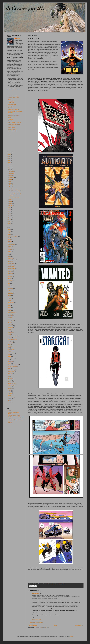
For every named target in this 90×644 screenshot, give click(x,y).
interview (10, 317)
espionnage (10, 289)
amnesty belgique (12, 104)
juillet (11, 179)
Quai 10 (10, 99)
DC (9, 275)
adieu (9, 233)
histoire (10, 307)
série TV (10, 373)
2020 (9, 164)
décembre (12, 172)
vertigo (9, 400)
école (9, 285)
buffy (9, 255)
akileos (9, 234)
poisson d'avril (11, 353)
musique (10, 341)
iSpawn (10, 117)
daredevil (10, 272)
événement (10, 292)
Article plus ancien (79, 625)
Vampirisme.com (12, 108)
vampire (10, 399)
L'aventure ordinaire (12, 131)
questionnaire (11, 361)
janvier (11, 205)
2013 (9, 214)
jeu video (10, 322)
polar (9, 355)
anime (9, 240)
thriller (9, 392)
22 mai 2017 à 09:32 (37, 620)
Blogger (72, 637)
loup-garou (10, 328)
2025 (9, 156)
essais (9, 290)
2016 (9, 208)
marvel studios (11, 333)
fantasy (10, 295)
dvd (9, 284)
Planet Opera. (12, 187)
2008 (9, 223)
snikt (9, 377)
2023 (9, 160)
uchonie (10, 395)
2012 (9, 216)
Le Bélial (10, 324)
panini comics (11, 350)
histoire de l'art (11, 309)
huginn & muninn (12, 312)
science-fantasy (11, 370)
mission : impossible (12, 336)
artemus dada (35, 594)
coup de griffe (11, 267)
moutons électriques (12, 339)
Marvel (9, 331)
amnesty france (11, 106)
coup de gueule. (11, 268)
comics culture (50, 584)
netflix (9, 345)
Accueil (56, 625)
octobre (11, 175)
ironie (9, 319)
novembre (12, 174)
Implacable (10, 316)
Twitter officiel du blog (13, 96)
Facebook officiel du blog (13, 98)
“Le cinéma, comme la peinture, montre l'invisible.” (16, 191)
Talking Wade (11, 121)
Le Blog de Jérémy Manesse (14, 123)
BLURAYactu (11, 101)
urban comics (11, 397)
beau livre (10, 250)
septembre (12, 177)
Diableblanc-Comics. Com (14, 116)
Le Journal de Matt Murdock (14, 124)
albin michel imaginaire (13, 236)
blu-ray (9, 251)
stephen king (11, 385)
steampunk (10, 382)
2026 (9, 154)
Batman (10, 246)
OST (9, 348)
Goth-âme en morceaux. (15, 197)
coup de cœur (11, 265)
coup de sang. (11, 270)
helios (9, 306)
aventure (10, 243)
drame (9, 282)
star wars (10, 380)
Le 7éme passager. (13, 189)
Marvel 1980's (11, 114)
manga (9, 329)
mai (10, 183)
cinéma (10, 256)
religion (10, 363)
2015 (9, 210)
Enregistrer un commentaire (37, 622)
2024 (9, 158)
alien (9, 238)
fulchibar (10, 299)
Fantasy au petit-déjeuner (14, 110)
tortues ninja (11, 394)
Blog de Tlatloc (11, 128)
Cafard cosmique (12, 129)
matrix (9, 334)
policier (9, 356)
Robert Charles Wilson (13, 367)
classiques (10, 258)
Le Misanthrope (11, 126)
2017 (9, 170)
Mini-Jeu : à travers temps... (14, 415)
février (11, 203)
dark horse (10, 273)
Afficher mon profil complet (13, 90)
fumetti (9, 300)
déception (10, 277)
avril (10, 199)
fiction (9, 297)
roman (9, 368)
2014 (9, 212)
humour (10, 314)
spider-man (10, 378)
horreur (10, 311)
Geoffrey (18, 39)
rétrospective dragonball (13, 365)
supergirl (10, 387)
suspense (10, 389)
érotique (10, 287)
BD (9, 248)
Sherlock (10, 375)
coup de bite (11, 262)
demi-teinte (10, 280)
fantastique (10, 294)
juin (10, 181)
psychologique (11, 358)
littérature (10, 326)
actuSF (9, 231)
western (10, 402)
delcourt (10, 278)
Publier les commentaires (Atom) (42, 628)
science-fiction (62, 584)
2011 (9, 217)
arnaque (10, 241)
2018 (9, 168)
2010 (9, 219)
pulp (9, 360)
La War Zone (11, 103)
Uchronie (10, 423)
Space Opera (12, 185)
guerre (9, 304)
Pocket (9, 351)
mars (11, 201)
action (9, 229)
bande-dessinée (11, 245)
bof (9, 253)
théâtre (9, 390)
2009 (9, 221)
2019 (9, 166)
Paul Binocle (11, 119)
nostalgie (10, 346)
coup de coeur (56, 584)
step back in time (12, 383)
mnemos (10, 338)
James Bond (11, 321)
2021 (9, 162)
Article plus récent (33, 625)
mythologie (10, 343)
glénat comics (11, 302)
